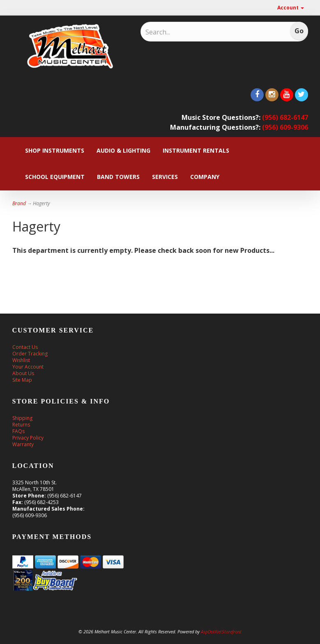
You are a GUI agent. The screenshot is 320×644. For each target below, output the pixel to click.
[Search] (199, 32)
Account (291, 8)
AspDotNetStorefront (221, 631)
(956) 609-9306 (285, 127)
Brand (19, 203)
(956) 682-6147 (285, 117)
